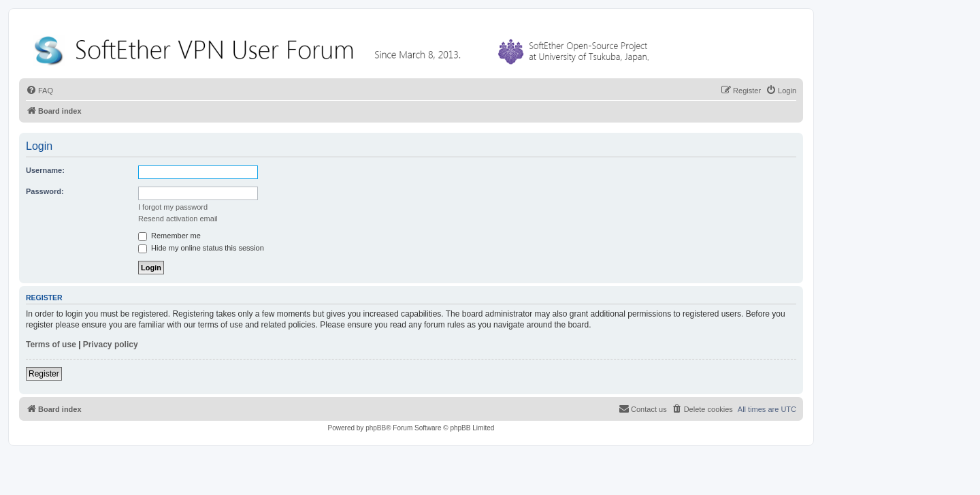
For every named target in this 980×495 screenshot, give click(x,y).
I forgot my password (173, 207)
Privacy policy (111, 345)
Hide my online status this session (201, 248)
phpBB (376, 428)
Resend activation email (178, 219)
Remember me (169, 236)
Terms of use (51, 345)
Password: (45, 191)
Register (44, 374)
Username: (45, 170)
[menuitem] (39, 91)
